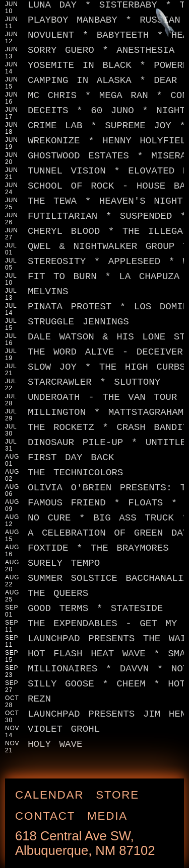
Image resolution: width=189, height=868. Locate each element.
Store (121, 791)
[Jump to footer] (169, 19)
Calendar (53, 791)
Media (111, 812)
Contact (49, 812)
